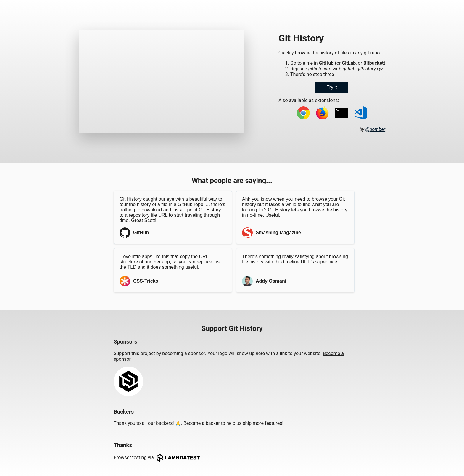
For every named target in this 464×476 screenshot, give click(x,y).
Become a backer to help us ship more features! (233, 423)
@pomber (375, 129)
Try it (332, 87)
